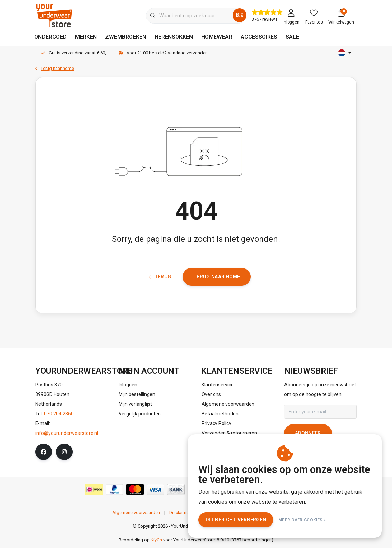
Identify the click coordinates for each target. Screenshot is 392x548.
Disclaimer (180, 515)
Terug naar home (217, 279)
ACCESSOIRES (259, 37)
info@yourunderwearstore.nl (67, 436)
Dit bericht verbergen (236, 520)
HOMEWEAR (217, 37)
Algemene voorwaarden (136, 515)
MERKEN (86, 37)
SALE (292, 37)
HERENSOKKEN (174, 37)
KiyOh (156, 543)
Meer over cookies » (302, 520)
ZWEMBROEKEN (126, 37)
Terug (160, 279)
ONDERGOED (50, 37)
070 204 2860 (59, 417)
